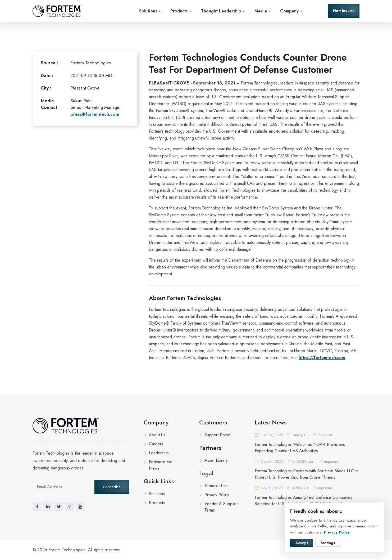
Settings (328, 543)
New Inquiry (344, 11)
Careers (156, 444)
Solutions (148, 11)
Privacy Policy (217, 495)
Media (261, 11)
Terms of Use (216, 486)
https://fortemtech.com (322, 358)
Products (179, 11)
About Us (157, 435)
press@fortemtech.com (95, 114)
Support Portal (217, 435)
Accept (302, 543)
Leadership (159, 453)
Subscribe (112, 487)
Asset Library (216, 460)
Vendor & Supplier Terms (221, 507)
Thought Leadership (221, 11)
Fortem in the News (161, 465)
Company (289, 11)
